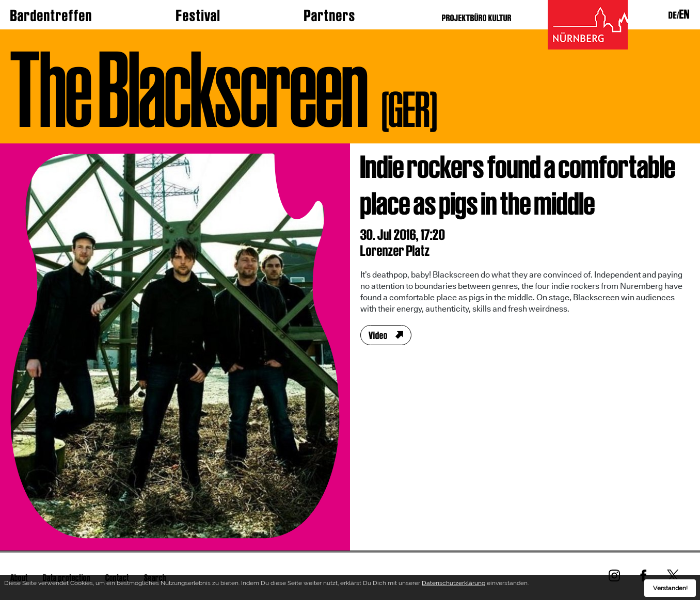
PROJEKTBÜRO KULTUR (477, 18)
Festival (198, 15)
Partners (330, 15)
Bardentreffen (51, 15)
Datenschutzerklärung (454, 585)
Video (378, 335)
